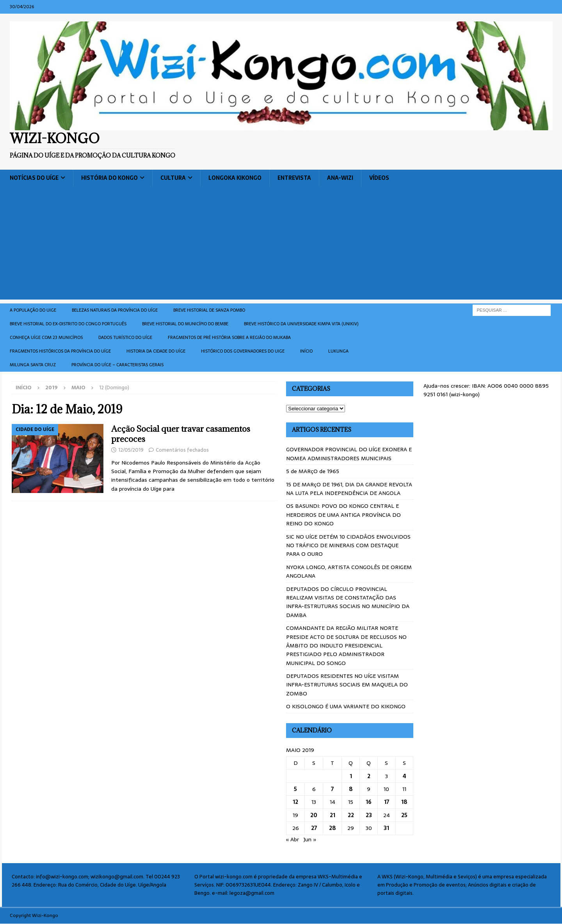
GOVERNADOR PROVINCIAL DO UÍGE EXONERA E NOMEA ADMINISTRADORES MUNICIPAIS (349, 454)
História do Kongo (109, 178)
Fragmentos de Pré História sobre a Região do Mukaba (229, 337)
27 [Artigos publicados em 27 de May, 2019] (314, 828)
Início (306, 351)
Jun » (310, 839)
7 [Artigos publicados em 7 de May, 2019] (332, 789)
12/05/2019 (131, 450)
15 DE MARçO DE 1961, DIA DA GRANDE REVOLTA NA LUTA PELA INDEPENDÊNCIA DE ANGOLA (349, 489)
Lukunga (338, 351)
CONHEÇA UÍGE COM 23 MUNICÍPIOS (46, 337)
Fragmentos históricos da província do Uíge (60, 351)
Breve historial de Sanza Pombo (209, 310)
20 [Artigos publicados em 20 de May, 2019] (314, 815)
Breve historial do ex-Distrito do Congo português (68, 324)
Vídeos (379, 178)
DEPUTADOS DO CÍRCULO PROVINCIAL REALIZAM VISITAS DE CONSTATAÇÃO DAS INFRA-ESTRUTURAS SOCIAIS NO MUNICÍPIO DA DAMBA (348, 602)
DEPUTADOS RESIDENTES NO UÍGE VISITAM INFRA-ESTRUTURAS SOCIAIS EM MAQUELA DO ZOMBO (347, 685)
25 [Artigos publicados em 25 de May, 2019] (404, 815)
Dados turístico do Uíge (125, 337)
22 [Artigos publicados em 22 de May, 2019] (351, 815)
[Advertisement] (281, 245)
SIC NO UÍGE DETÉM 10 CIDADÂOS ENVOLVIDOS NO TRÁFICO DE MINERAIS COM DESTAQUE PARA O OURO (348, 545)
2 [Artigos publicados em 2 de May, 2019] (369, 776)
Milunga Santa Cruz (33, 365)
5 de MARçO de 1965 (313, 471)
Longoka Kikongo (235, 178)
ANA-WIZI (340, 178)
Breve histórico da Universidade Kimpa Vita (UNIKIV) (301, 324)
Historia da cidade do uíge (156, 351)
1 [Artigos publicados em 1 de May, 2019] (351, 776)
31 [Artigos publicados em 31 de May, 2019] (386, 828)
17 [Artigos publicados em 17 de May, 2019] (387, 802)
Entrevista (294, 178)
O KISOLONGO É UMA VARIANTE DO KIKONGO (346, 706)
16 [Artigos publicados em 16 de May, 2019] (369, 802)
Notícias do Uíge (34, 178)
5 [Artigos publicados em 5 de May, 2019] (295, 789)
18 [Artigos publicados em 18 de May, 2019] (404, 802)
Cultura (173, 178)
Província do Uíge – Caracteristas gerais (117, 365)
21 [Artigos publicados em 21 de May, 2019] (333, 815)
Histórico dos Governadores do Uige (243, 351)
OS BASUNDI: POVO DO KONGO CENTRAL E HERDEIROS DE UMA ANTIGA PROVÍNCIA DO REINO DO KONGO (343, 515)
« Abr (293, 839)
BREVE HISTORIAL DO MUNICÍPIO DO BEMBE (185, 324)
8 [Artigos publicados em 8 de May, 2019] (351, 789)
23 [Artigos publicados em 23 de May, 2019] (369, 815)
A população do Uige (33, 310)
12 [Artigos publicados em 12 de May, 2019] (295, 802)
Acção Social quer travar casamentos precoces (181, 434)
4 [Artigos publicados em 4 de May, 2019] (405, 776)
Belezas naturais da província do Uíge (115, 310)
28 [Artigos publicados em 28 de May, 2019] (333, 828)
